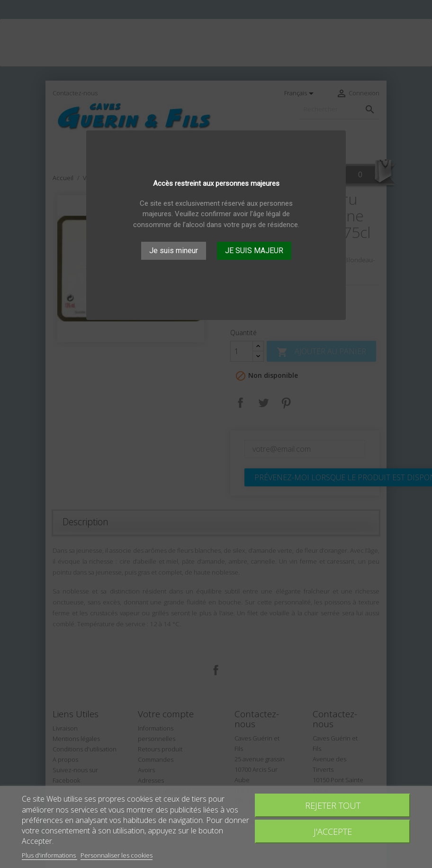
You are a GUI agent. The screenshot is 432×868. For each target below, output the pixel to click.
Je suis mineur (174, 251)
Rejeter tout (333, 805)
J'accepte (333, 831)
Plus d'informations (49, 855)
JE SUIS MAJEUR (254, 251)
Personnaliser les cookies (117, 855)
